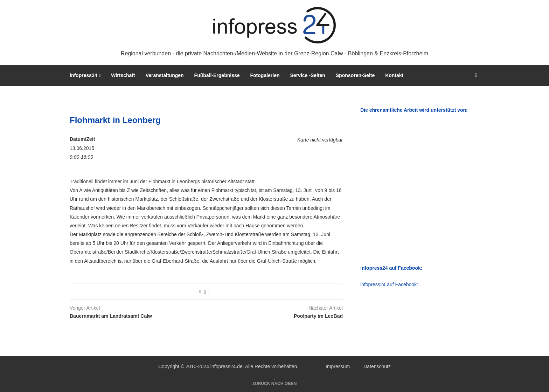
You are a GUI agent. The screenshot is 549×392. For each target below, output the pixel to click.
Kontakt (394, 75)
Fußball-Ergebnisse (217, 75)
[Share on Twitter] (205, 291)
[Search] (476, 75)
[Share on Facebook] (200, 291)
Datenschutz (377, 366)
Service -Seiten (308, 75)
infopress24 (84, 75)
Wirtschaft (123, 75)
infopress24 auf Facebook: (389, 284)
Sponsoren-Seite (355, 75)
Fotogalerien (265, 75)
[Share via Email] (210, 291)
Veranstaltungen (165, 75)
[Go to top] (275, 383)
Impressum (338, 366)
